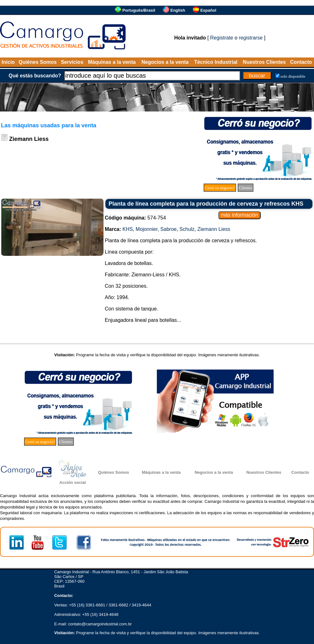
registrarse (251, 38)
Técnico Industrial (216, 62)
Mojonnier (147, 229)
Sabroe (169, 229)
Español (208, 10)
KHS (128, 229)
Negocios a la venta (165, 62)
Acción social (73, 482)
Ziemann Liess (214, 229)
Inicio (8, 62)
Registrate (222, 38)
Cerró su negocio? (220, 188)
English (178, 10)
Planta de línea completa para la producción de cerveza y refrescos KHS (206, 204)
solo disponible (293, 76)
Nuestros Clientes (264, 62)
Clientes (246, 188)
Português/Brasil (139, 10)
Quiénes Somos (38, 62)
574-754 (135, 218)
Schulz (187, 229)
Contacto (301, 62)
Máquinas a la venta (112, 62)
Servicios (72, 62)
